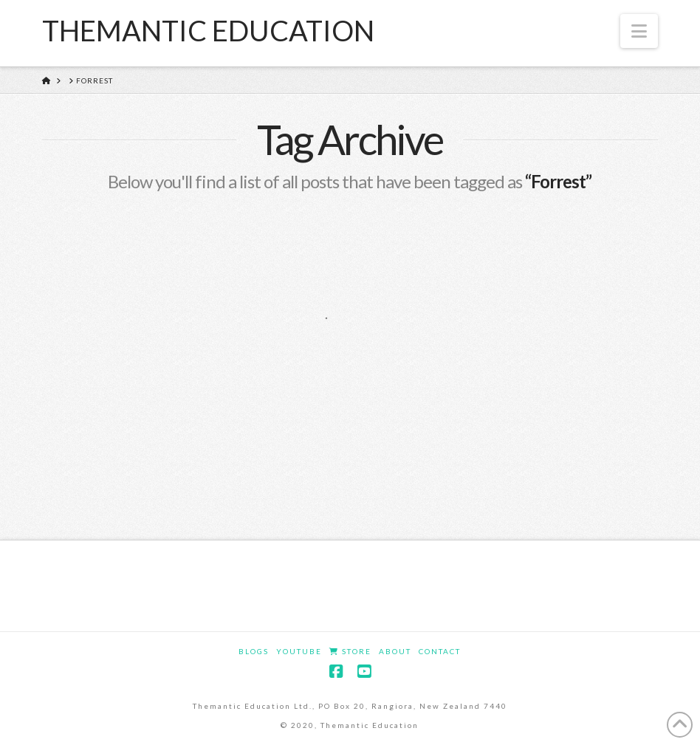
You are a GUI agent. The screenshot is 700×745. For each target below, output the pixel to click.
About (395, 651)
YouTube (299, 651)
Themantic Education (208, 30)
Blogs (254, 651)
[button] (639, 31)
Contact (440, 651)
